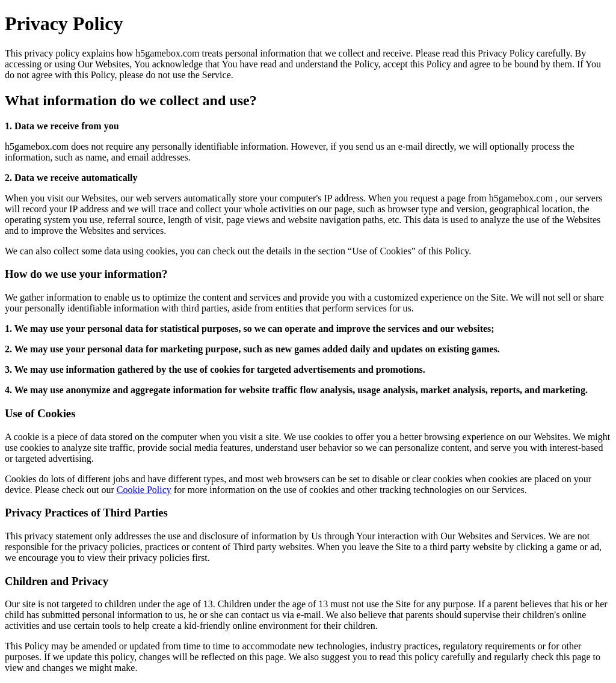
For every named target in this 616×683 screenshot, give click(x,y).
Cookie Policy (144, 490)
